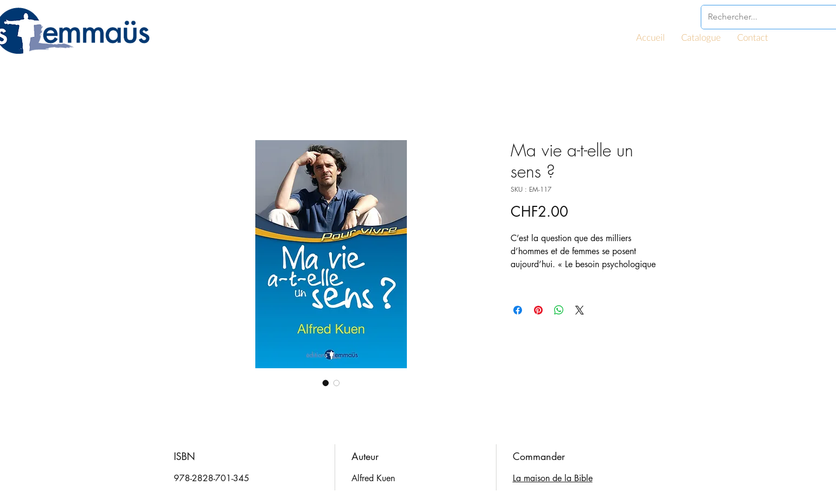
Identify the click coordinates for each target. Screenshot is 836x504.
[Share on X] (580, 310)
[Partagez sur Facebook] (518, 310)
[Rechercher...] (765, 17)
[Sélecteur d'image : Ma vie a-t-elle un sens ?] (326, 383)
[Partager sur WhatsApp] (559, 310)
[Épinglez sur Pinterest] (538, 310)
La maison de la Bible (553, 478)
